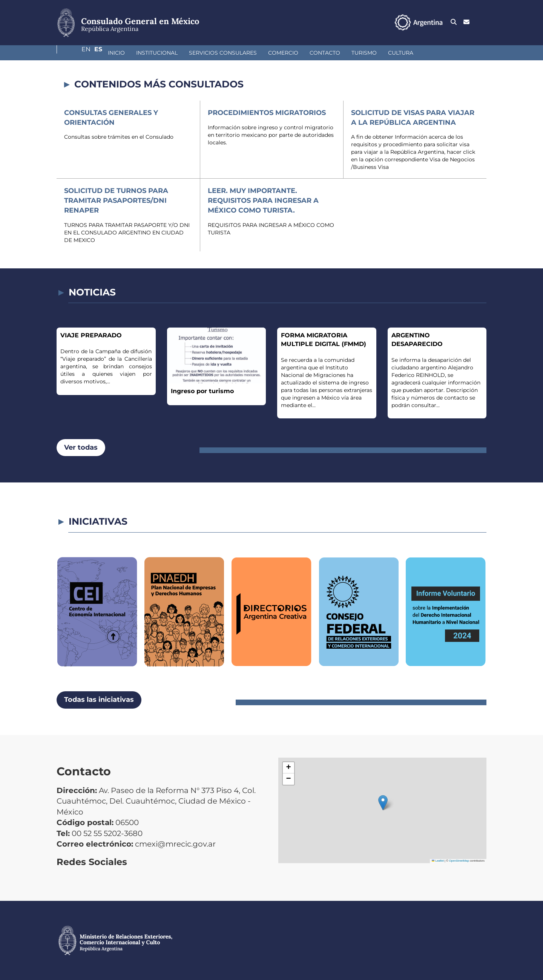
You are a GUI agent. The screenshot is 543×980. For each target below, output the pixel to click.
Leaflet (438, 861)
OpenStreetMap (459, 861)
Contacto (285, 53)
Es (482, 22)
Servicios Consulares (183, 53)
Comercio (243, 53)
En (467, 22)
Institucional (117, 53)
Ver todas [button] (81, 447)
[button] (383, 803)
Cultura (361, 53)
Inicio (76, 53)
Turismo (324, 53)
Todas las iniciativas (99, 700)
